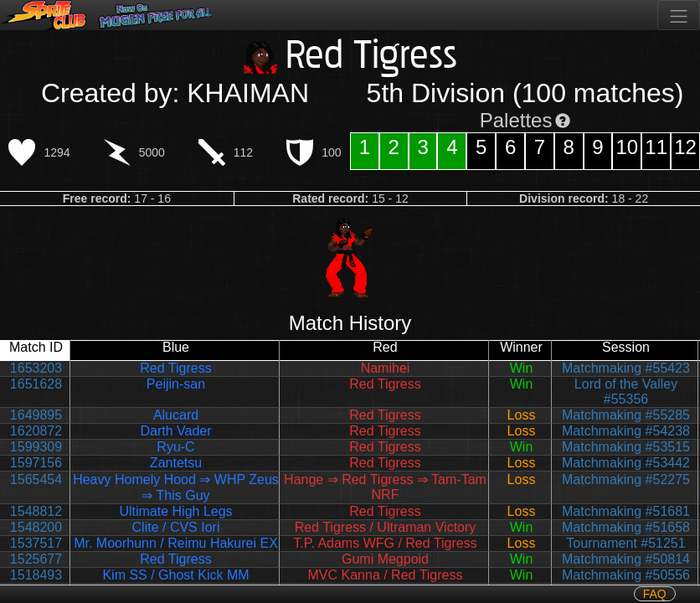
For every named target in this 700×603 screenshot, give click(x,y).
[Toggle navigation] (679, 15)
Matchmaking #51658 (626, 527)
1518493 (36, 575)
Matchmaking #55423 (626, 368)
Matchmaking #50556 (626, 575)
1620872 (36, 431)
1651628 (36, 384)
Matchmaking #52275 (626, 479)
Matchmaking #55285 (626, 415)
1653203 (36, 368)
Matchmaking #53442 (626, 463)
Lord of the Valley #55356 (626, 392)
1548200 (36, 527)
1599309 (36, 447)
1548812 (36, 511)
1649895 (36, 415)
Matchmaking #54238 (626, 431)
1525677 (36, 559)
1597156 (36, 463)
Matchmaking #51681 (626, 511)
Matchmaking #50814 (626, 559)
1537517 (36, 543)
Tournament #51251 (625, 543)
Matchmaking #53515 (626, 447)
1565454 (36, 479)
